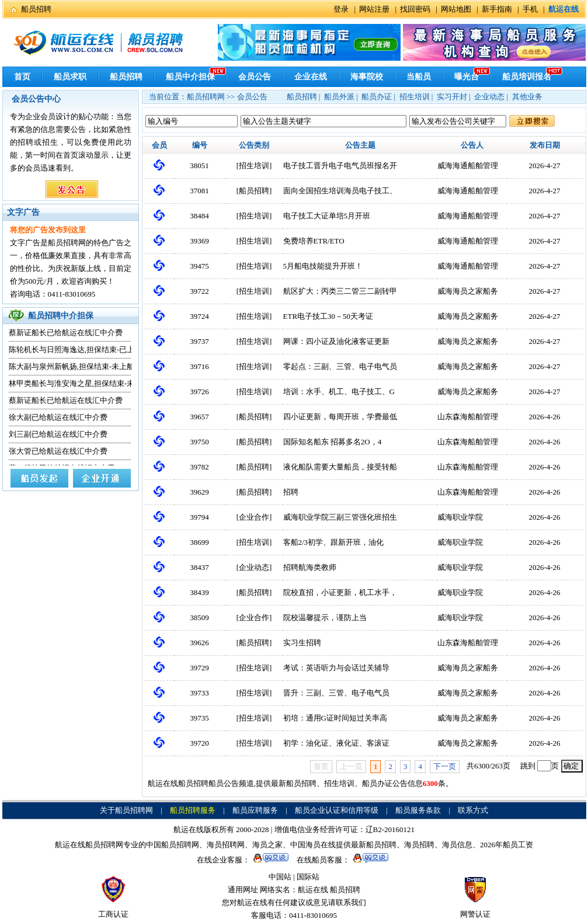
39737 (199, 341)
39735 (199, 718)
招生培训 (415, 97)
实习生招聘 (302, 643)
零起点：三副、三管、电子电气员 (340, 366)
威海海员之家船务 (468, 291)
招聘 (291, 492)
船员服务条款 (418, 810)
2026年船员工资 (507, 845)
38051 (199, 166)
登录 (341, 9)
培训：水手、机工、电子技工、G (339, 392)
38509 (199, 617)
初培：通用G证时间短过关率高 (335, 718)
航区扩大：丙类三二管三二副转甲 (340, 291)
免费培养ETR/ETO (314, 241)
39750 (199, 442)
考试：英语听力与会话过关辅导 (336, 668)
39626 (199, 643)
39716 (199, 366)
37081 (199, 191)
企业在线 (311, 77)
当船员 (419, 77)
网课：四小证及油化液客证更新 (336, 341)
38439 (199, 592)
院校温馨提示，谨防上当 (325, 617)
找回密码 (415, 9)
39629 (199, 492)
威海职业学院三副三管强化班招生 (340, 517)
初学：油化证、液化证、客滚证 (336, 743)
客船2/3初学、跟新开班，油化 (334, 542)
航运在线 (313, 890)
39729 (199, 668)
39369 (199, 241)
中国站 (280, 877)
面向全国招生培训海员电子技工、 (340, 191)
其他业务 (527, 97)
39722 (199, 291)
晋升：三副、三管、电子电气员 (336, 693)
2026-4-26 (544, 417)
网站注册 (374, 9)
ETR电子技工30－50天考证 (328, 316)
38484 (199, 216)
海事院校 (367, 77)
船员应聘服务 (255, 810)
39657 (199, 417)
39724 (199, 316)
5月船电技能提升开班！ (323, 266)
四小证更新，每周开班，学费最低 (340, 417)
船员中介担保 (190, 77)
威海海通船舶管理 (468, 166)
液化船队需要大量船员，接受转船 (340, 467)
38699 (199, 542)
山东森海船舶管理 (468, 417)
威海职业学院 (460, 517)
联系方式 (473, 810)
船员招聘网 (206, 97)
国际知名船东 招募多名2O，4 (333, 442)
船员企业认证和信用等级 (337, 810)
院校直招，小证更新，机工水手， (340, 592)
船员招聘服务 (193, 810)
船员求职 (70, 77)
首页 (22, 77)
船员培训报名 (527, 77)
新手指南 (497, 9)
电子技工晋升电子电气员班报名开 (340, 166)
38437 (199, 567)
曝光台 (467, 77)
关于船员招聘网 (126, 810)
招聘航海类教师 (310, 567)
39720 (199, 743)
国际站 (308, 877)
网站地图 (456, 9)
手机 (530, 9)
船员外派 (339, 97)
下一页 (445, 766)
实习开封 (452, 97)
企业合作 (254, 517)
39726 (199, 392)
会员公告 (255, 77)
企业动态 (489, 97)
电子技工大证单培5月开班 (327, 216)
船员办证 (377, 97)
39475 (199, 266)
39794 (199, 517)
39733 (199, 693)
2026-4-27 (544, 166)
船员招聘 (36, 9)
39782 (199, 467)
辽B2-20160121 (390, 829)
